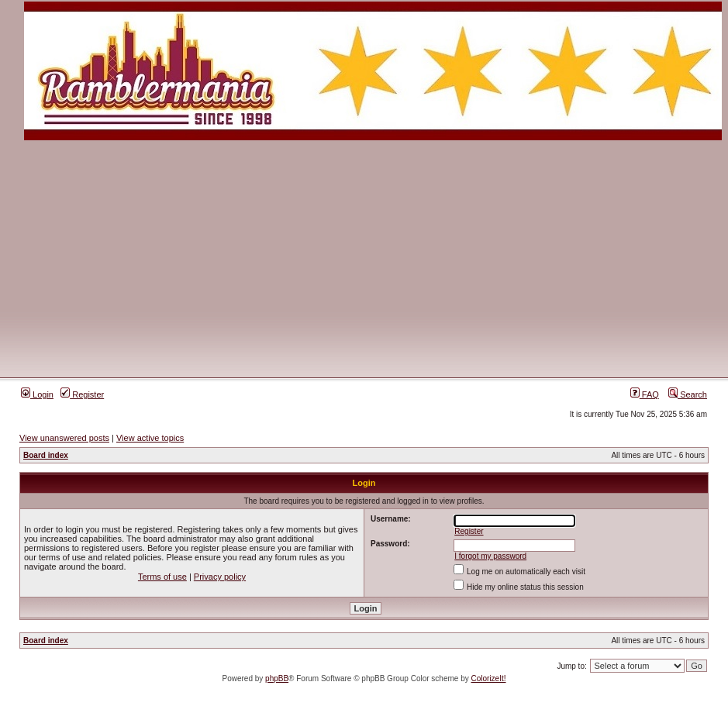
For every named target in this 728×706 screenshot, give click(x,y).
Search (688, 394)
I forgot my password (490, 556)
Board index (46, 455)
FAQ (645, 394)
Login (37, 394)
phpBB (277, 678)
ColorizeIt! (489, 678)
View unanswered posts (64, 438)
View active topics (150, 438)
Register (82, 394)
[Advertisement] (364, 258)
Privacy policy (220, 577)
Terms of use (162, 577)
